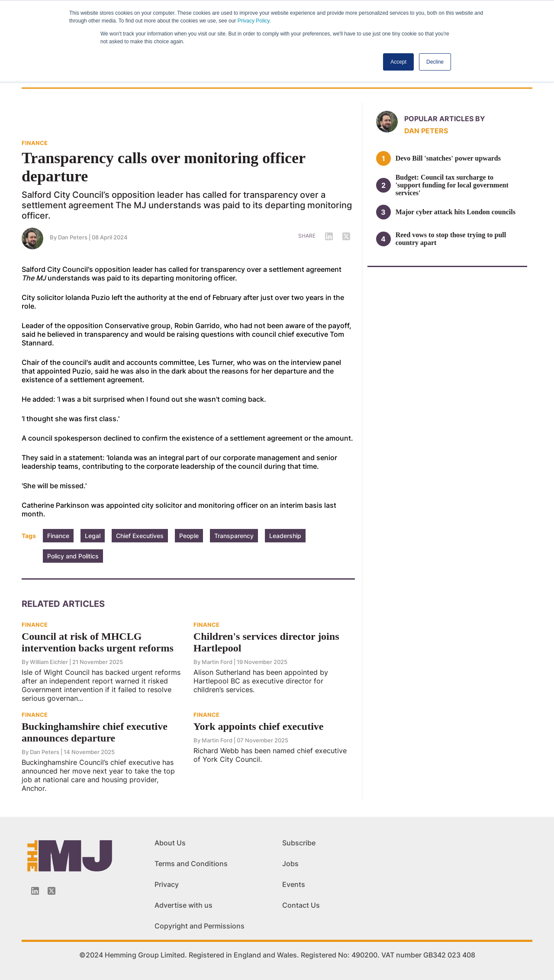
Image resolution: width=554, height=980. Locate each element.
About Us (170, 843)
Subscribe (299, 843)
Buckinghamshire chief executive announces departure (95, 732)
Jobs (290, 864)
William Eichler (49, 662)
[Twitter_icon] (52, 891)
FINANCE (35, 143)
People (189, 536)
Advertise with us (184, 905)
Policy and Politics (73, 556)
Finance (58, 536)
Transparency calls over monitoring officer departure (163, 167)
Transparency (234, 536)
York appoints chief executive (259, 726)
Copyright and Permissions (200, 926)
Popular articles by (445, 119)
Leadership (285, 536)
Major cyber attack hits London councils (456, 212)
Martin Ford (217, 662)
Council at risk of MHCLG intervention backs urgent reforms (98, 642)
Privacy (167, 884)
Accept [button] (398, 62)
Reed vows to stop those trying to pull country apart (451, 239)
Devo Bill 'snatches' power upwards (448, 158)
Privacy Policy (254, 21)
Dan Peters (73, 237)
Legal (93, 536)
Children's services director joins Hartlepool (266, 642)
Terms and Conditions (191, 864)
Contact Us (301, 905)
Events (294, 884)
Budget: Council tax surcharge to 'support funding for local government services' (452, 185)
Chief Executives (140, 536)
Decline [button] (435, 62)
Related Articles (63, 604)
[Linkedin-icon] (35, 891)
